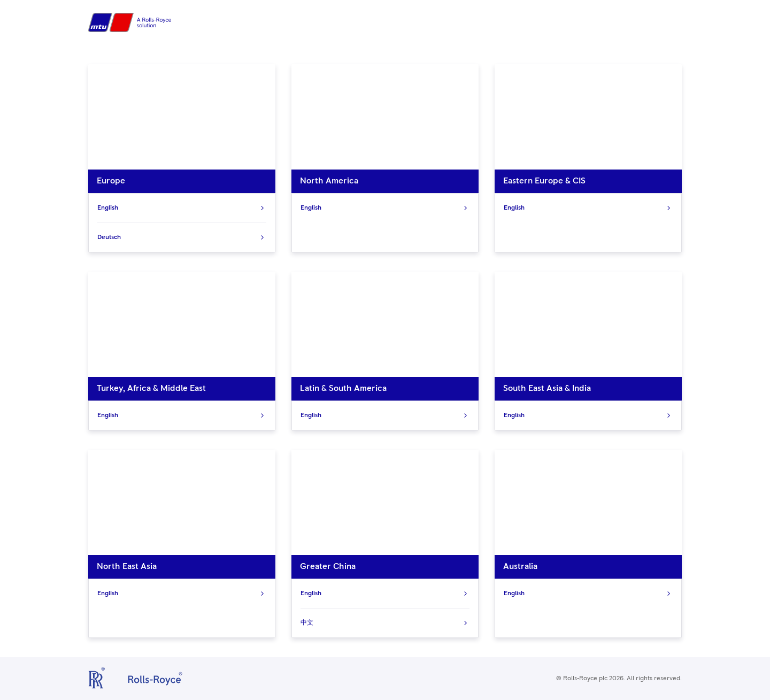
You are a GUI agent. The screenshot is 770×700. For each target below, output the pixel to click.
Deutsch (182, 237)
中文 (385, 623)
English (182, 208)
